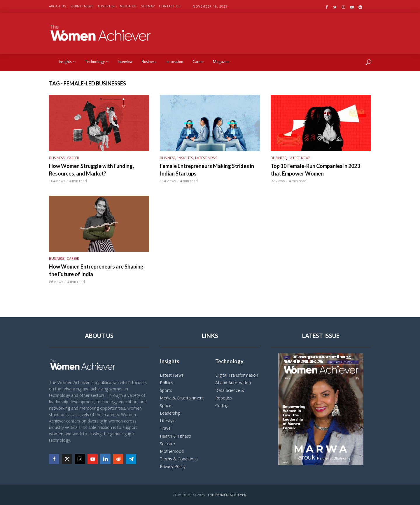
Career (198, 62)
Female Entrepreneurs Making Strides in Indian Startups (207, 170)
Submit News (82, 6)
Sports (166, 390)
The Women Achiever (227, 495)
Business (149, 62)
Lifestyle (168, 421)
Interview (125, 62)
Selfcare (167, 444)
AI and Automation (233, 383)
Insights (67, 62)
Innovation (174, 62)
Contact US (170, 6)
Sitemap (148, 6)
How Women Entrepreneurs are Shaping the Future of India (96, 270)
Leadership (170, 413)
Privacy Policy (173, 466)
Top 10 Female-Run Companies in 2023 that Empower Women (315, 170)
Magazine (221, 62)
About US (58, 6)
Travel (166, 428)
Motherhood (172, 451)
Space (166, 405)
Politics (167, 383)
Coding (222, 405)
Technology (97, 62)
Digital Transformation (237, 375)
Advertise (107, 6)
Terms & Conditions (179, 459)
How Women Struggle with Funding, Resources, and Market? (91, 170)
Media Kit (128, 6)
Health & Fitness (175, 436)
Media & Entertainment (182, 398)
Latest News (206, 158)
